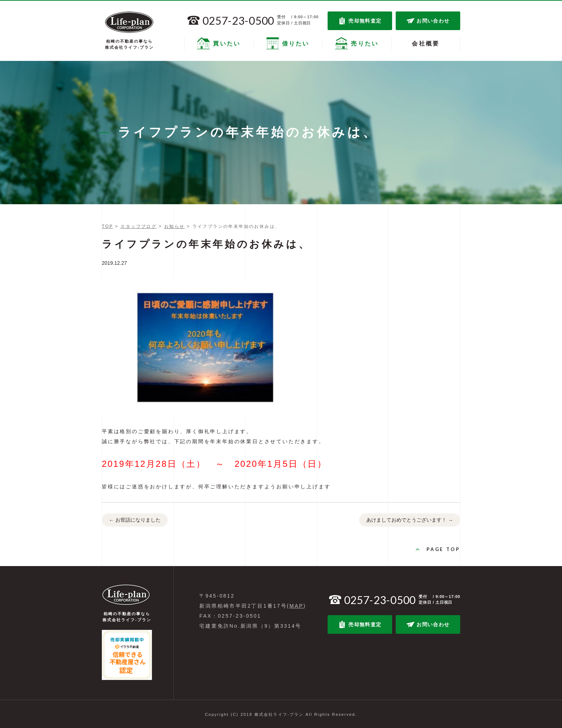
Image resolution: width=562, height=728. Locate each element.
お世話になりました (135, 520)
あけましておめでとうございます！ (410, 520)
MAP (297, 606)
